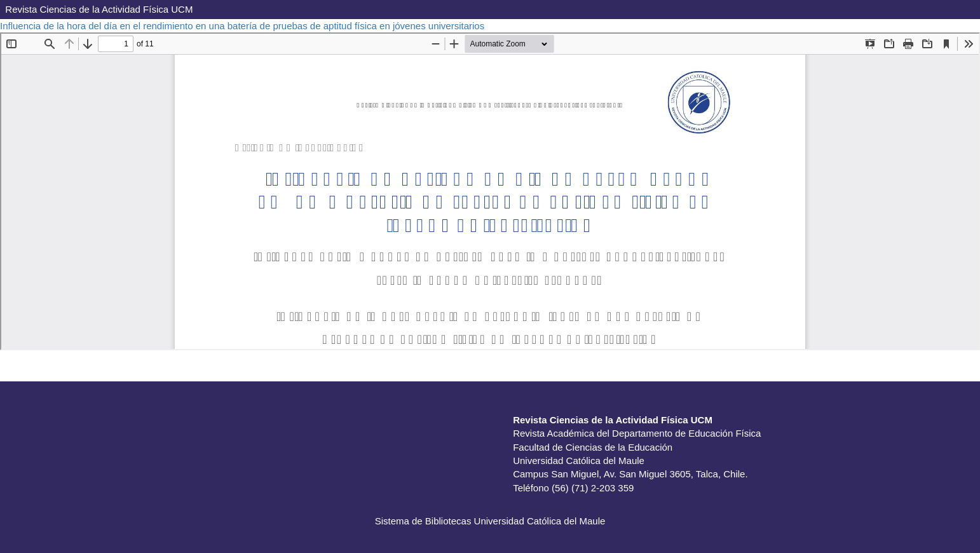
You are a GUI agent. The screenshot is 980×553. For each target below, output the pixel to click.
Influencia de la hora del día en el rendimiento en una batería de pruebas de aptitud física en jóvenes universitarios (243, 26)
